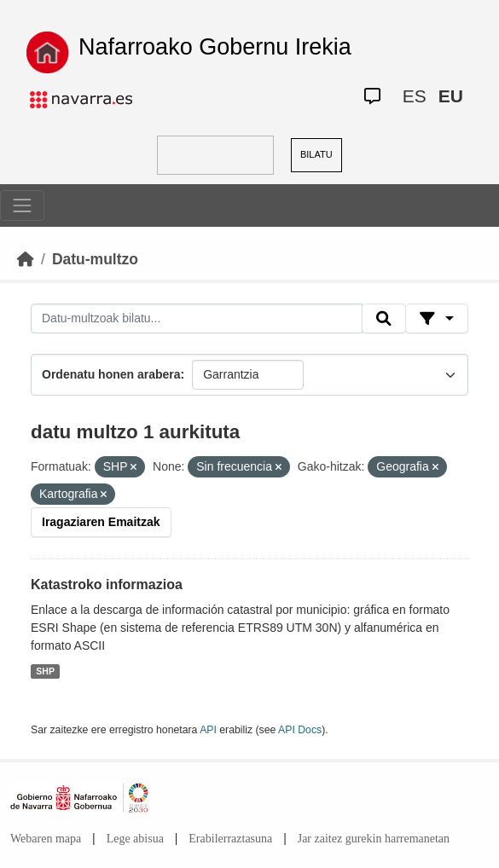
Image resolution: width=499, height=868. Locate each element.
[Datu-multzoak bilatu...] (197, 319)
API (208, 730)
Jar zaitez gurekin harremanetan (374, 839)
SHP (45, 671)
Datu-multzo (95, 259)
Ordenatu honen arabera (111, 374)
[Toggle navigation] (22, 205)
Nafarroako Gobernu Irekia (215, 47)
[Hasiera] (26, 259)
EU (451, 96)
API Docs (300, 730)
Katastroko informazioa (107, 584)
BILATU (316, 154)
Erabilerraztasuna (230, 839)
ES (415, 96)
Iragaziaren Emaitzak (101, 522)
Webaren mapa (46, 839)
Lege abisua (135, 839)
